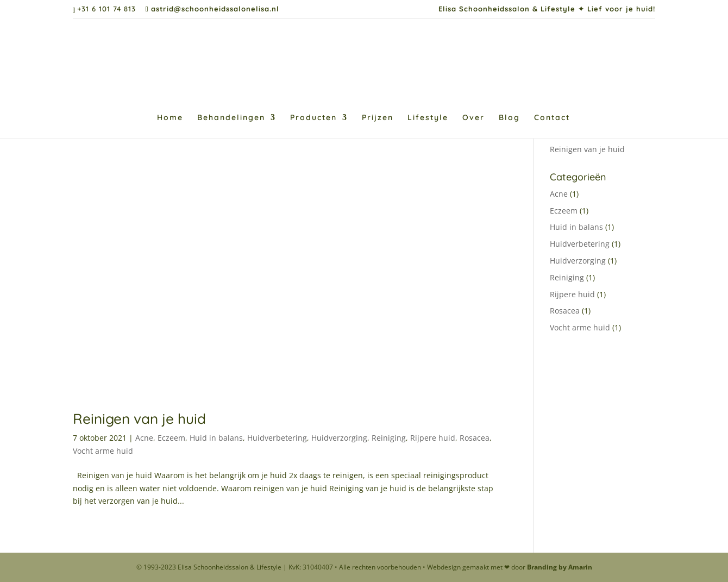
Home (170, 118)
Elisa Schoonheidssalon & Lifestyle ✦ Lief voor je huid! (547, 9)
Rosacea (475, 438)
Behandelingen (231, 118)
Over (473, 118)
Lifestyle (428, 118)
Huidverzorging (339, 438)
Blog (509, 118)
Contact (552, 118)
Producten (313, 118)
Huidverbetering (277, 438)
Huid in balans (216, 438)
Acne (144, 438)
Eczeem (171, 438)
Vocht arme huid (103, 451)
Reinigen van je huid (139, 419)
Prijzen (378, 118)
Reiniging (389, 438)
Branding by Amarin (560, 567)
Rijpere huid (433, 438)
